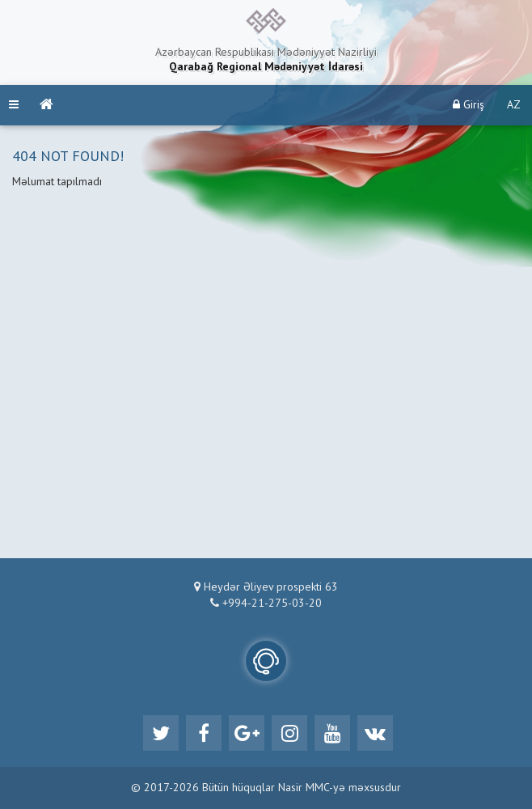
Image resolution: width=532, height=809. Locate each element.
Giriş (469, 105)
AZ (514, 105)
